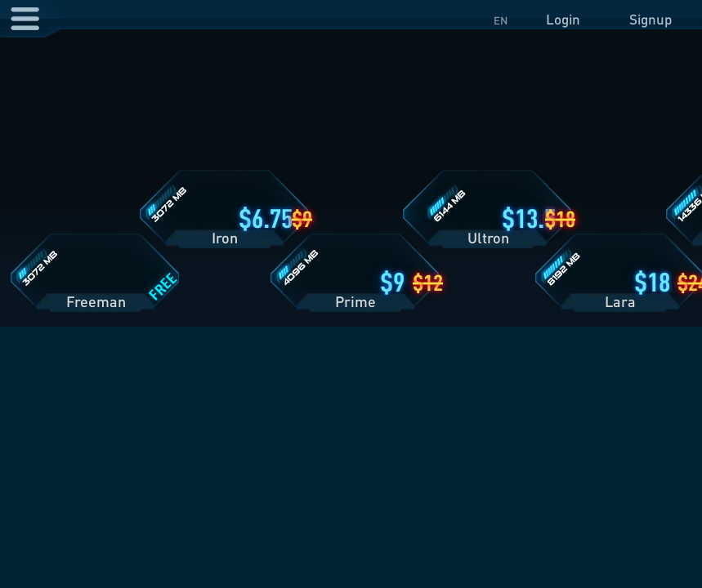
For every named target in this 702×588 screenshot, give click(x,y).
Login (563, 19)
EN (501, 20)
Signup (651, 19)
